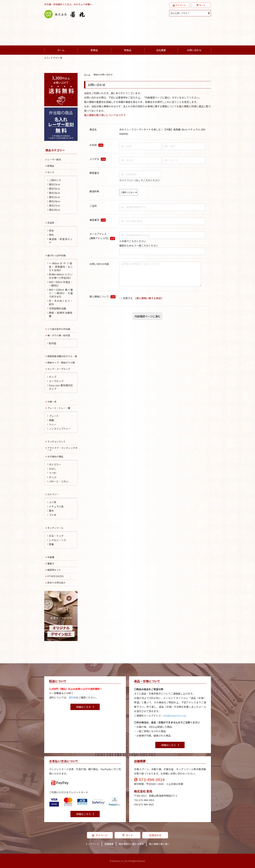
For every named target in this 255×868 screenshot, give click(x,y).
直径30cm (54, 210)
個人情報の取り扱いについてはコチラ (105, 115)
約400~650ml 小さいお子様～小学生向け (61, 276)
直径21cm (54, 197)
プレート (54, 416)
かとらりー (55, 464)
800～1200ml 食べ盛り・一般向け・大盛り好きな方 (61, 293)
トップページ (92, 844)
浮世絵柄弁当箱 (57, 308)
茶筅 (51, 231)
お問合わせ (155, 835)
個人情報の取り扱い (159, 844)
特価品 (128, 50)
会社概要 (161, 50)
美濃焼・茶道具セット (61, 241)
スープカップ (56, 381)
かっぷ (53, 477)
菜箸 (51, 544)
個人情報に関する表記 (149, 303)
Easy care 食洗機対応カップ (61, 387)
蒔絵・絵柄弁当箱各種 (61, 314)
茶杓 (51, 235)
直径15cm (54, 189)
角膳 (51, 420)
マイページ (100, 835)
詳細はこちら (84, 707)
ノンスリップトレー (60, 429)
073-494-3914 (149, 779)
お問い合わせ (194, 50)
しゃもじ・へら (57, 540)
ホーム (61, 50)
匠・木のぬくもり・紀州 (61, 302)
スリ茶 (53, 502)
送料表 (72, 697)
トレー (53, 424)
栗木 (51, 511)
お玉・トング (56, 536)
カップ (53, 377)
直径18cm (54, 193)
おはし (53, 469)
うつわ (53, 473)
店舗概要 (109, 844)
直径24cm (54, 201)
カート (127, 835)
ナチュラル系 (56, 506)
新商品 (94, 50)
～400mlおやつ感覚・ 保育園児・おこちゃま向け (61, 267)
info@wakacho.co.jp (175, 715)
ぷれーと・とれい (59, 481)
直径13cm (54, 184)
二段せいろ (55, 180)
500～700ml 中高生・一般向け (61, 284)
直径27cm (54, 205)
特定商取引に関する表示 (131, 844)
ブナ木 (53, 515)
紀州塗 (53, 343)
